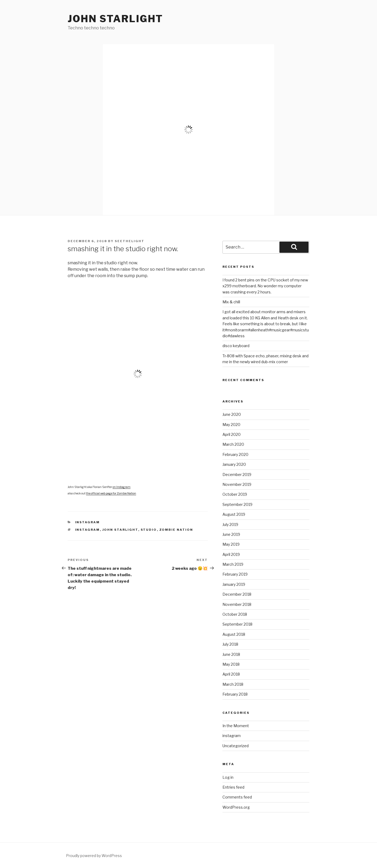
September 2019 (237, 504)
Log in (228, 777)
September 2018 (237, 624)
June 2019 (231, 534)
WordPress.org (236, 807)
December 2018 (237, 594)
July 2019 (230, 524)
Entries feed (233, 787)
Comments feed (237, 797)
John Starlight (115, 19)
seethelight (130, 241)
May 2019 (231, 544)
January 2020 (234, 464)
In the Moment (236, 726)
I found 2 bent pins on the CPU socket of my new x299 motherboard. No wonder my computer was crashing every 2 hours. (265, 286)
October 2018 (235, 614)
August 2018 (234, 634)
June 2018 (231, 654)
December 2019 (237, 474)
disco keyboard (236, 346)
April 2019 (231, 554)
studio (149, 530)
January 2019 (234, 584)
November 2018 (237, 604)
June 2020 (232, 414)
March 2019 (233, 564)
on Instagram (122, 487)
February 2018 (235, 694)
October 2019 (235, 494)
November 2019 (237, 484)
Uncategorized (236, 746)
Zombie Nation (176, 530)
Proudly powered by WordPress (94, 856)
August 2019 (234, 514)
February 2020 (235, 454)
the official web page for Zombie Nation (111, 493)
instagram (88, 522)
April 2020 (232, 434)
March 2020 (233, 444)
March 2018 (233, 684)
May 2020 (231, 425)
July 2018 (230, 644)
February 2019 (235, 574)
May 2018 (231, 664)
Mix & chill (231, 302)
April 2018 (231, 674)
